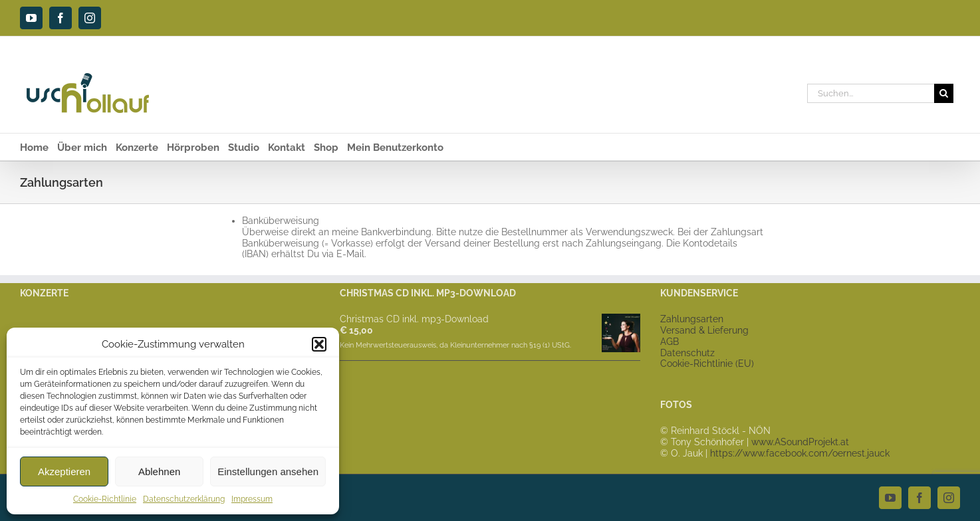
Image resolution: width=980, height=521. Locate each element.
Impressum (252, 499)
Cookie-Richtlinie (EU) (707, 364)
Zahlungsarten (692, 319)
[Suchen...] (871, 93)
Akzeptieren (64, 471)
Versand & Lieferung (704, 330)
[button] (319, 344)
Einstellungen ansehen (268, 471)
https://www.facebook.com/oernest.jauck (800, 453)
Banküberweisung (281, 221)
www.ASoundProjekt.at (800, 442)
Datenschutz (687, 353)
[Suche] (944, 93)
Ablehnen (159, 471)
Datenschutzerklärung (184, 499)
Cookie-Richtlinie (105, 499)
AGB (670, 342)
